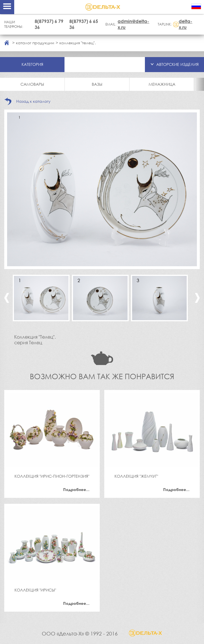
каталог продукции (35, 43)
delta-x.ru (186, 24)
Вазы (97, 84)
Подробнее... (76, 489)
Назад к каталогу (33, 101)
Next (197, 298)
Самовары (32, 84)
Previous (7, 298)
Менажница (162, 84)
